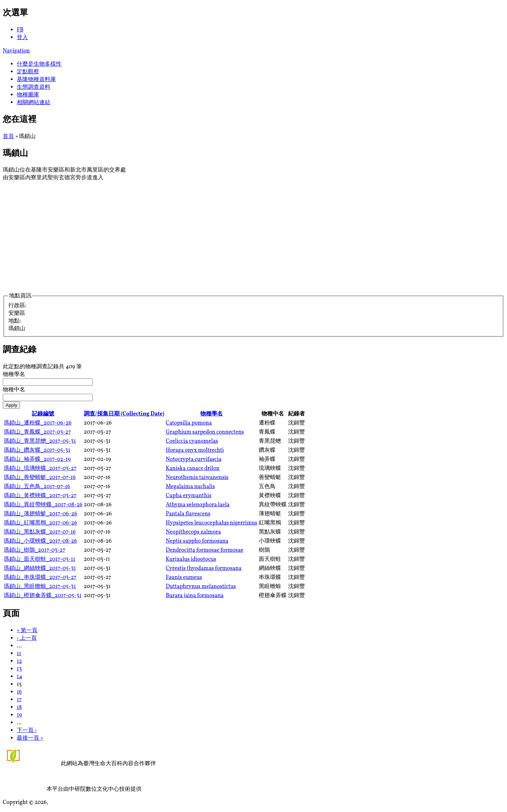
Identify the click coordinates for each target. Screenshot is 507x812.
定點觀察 (28, 72)
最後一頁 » (30, 738)
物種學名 (14, 375)
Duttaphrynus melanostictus (201, 587)
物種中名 (14, 390)
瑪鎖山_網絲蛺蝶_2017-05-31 (40, 568)
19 (19, 715)
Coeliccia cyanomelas (192, 441)
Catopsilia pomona (189, 423)
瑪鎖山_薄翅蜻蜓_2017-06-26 (40, 514)
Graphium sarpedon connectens (205, 432)
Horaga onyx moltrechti (195, 450)
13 (19, 669)
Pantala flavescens (188, 514)
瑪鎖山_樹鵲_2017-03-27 (35, 550)
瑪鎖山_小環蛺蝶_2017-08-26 (40, 541)
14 (20, 677)
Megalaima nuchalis (190, 487)
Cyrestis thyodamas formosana (203, 568)
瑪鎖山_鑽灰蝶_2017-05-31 (37, 450)
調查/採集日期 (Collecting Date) (124, 414)
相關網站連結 (34, 103)
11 (19, 654)
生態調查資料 (34, 87)
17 (19, 700)
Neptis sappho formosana (197, 541)
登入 (22, 38)
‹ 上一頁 (27, 638)
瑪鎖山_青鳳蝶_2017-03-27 (37, 432)
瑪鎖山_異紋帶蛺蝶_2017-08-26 (43, 505)
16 (19, 692)
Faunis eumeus (184, 578)
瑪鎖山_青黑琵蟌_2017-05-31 (40, 441)
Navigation (16, 51)
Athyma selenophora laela (198, 505)
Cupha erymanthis (189, 496)
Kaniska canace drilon (193, 469)
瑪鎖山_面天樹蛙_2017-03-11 (40, 559)
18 (19, 708)
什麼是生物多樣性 (39, 64)
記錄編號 (43, 414)
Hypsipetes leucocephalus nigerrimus (212, 523)
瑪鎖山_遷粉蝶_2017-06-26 (38, 423)
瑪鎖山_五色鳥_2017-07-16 (37, 487)
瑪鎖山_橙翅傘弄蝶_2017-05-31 (43, 596)
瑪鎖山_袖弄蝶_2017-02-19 (37, 459)
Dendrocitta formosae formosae (205, 550)
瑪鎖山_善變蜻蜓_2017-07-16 (40, 478)
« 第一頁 (27, 631)
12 (19, 661)
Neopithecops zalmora (193, 532)
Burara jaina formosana (195, 596)
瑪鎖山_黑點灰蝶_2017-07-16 (40, 532)
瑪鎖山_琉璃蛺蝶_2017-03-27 (40, 469)
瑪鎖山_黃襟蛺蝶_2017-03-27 (40, 496)
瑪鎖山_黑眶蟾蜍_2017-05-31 (40, 587)
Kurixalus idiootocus (191, 559)
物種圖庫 (28, 95)
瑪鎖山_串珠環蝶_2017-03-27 (40, 578)
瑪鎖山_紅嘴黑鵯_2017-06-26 (40, 523)
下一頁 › (27, 731)
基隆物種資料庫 (36, 80)
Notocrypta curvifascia (194, 459)
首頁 (8, 137)
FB (20, 30)
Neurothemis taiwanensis (197, 478)
